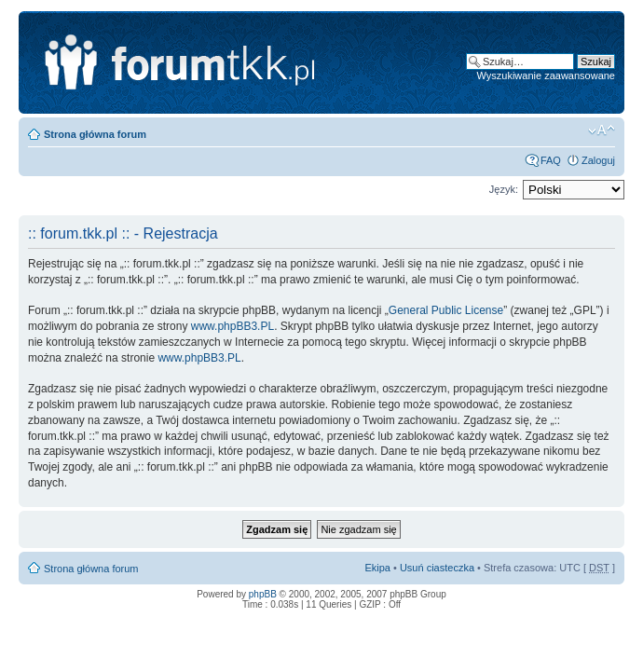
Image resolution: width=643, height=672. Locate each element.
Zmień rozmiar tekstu (602, 130)
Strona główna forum (95, 134)
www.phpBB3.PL (233, 326)
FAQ (551, 160)
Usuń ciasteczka (437, 568)
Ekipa (377, 568)
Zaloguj (598, 160)
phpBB (263, 594)
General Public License (446, 310)
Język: (504, 189)
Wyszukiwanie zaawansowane (546, 75)
